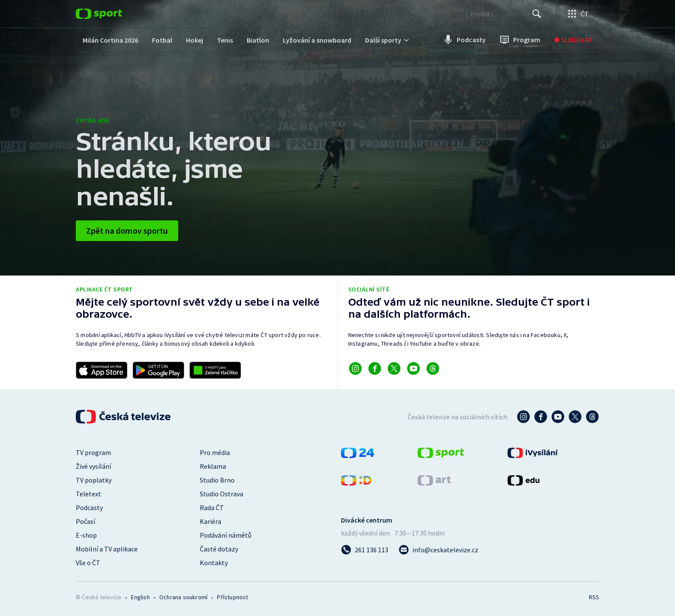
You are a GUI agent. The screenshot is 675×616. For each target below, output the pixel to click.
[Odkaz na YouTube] (413, 368)
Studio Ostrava (221, 494)
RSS (594, 597)
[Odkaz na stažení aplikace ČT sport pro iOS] (102, 370)
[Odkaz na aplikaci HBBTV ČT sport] (215, 370)
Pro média (215, 452)
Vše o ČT (88, 563)
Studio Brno (217, 480)
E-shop (86, 535)
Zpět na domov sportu (127, 231)
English (140, 597)
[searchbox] (494, 14)
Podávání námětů (226, 535)
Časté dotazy (219, 549)
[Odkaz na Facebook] (375, 368)
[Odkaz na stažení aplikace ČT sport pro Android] (158, 370)
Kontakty (214, 563)
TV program (93, 452)
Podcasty (89, 508)
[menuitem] (110, 40)
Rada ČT (212, 508)
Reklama (213, 466)
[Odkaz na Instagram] (355, 368)
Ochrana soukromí (183, 597)
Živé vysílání (93, 466)
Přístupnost (232, 597)
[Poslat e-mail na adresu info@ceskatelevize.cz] (438, 550)
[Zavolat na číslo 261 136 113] (365, 550)
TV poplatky (94, 480)
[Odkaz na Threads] (433, 368)
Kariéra (211, 521)
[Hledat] (536, 14)
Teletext (88, 494)
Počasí (85, 521)
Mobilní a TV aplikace (107, 549)
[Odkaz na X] (394, 368)
